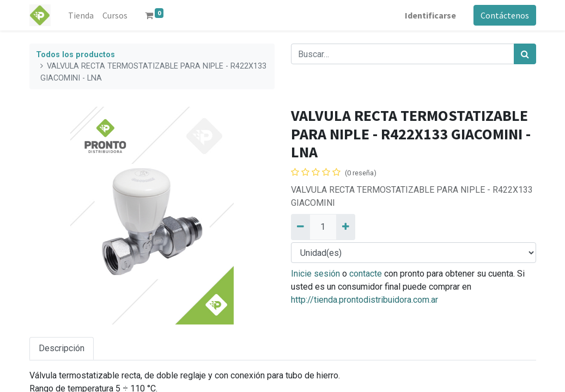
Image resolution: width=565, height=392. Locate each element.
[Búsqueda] (525, 54)
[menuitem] (81, 15)
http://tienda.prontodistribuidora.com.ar (364, 300)
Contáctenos (505, 15)
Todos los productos (75, 55)
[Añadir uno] (346, 227)
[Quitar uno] (300, 227)
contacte (366, 274)
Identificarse (430, 15)
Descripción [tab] (62, 348)
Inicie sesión (315, 274)
